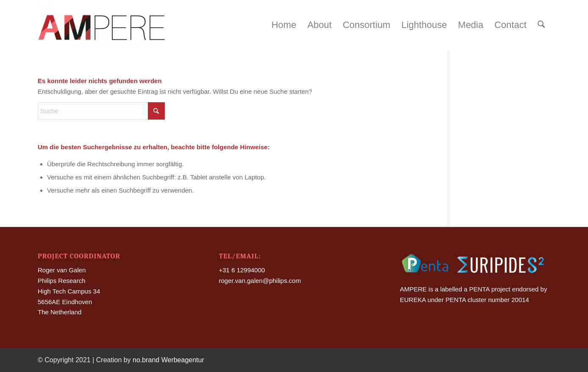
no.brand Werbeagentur (168, 360)
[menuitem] (284, 25)
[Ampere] (101, 25)
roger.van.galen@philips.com (260, 281)
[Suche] (541, 25)
